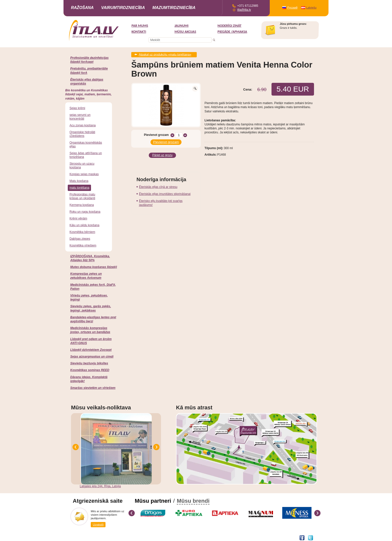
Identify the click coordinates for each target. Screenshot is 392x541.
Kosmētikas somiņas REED (90, 370)
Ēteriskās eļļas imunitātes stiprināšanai (165, 193)
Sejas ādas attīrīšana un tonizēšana (86, 155)
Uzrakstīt (98, 524)
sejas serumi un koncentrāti (80, 117)
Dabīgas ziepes (80, 239)
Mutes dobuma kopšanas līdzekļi (94, 267)
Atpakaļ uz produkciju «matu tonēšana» (165, 55)
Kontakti (139, 32)
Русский (292, 8)
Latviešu (311, 8)
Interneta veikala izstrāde (88, 537)
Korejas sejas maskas (84, 174)
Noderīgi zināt (229, 26)
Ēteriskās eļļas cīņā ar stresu (158, 186)
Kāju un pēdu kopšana (84, 225)
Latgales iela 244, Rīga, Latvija (100, 486)
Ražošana (82, 8)
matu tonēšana (79, 188)
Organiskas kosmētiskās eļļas (86, 145)
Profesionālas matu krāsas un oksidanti (82, 196)
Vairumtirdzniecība (123, 8)
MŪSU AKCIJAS (185, 32)
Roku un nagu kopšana (85, 212)
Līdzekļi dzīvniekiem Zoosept (91, 350)
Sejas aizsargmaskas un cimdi (92, 357)
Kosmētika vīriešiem (83, 245)
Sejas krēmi (77, 108)
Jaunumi (181, 26)
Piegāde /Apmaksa (232, 32)
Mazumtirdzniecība (174, 8)
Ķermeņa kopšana (82, 205)
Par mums (140, 26)
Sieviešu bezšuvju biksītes (89, 363)
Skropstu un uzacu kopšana (82, 166)
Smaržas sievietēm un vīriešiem (93, 388)
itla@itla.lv (244, 10)
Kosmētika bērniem (82, 232)
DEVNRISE (111, 537)
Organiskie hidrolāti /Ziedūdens (82, 134)
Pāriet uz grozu (162, 154)
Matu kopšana (79, 181)
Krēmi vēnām (78, 218)
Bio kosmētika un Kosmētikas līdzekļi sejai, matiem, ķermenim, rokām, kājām (88, 94)
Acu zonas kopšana (83, 125)
